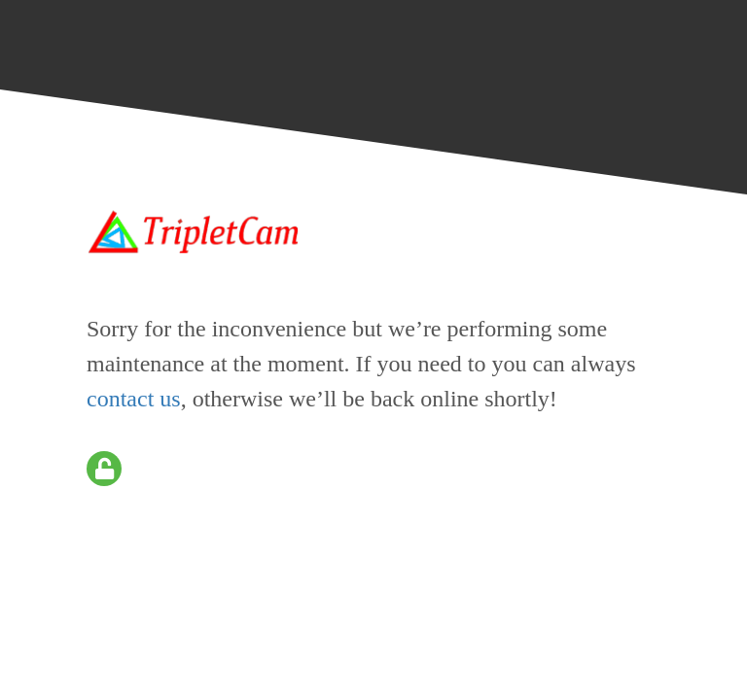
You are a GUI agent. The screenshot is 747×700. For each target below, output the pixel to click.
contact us (134, 399)
